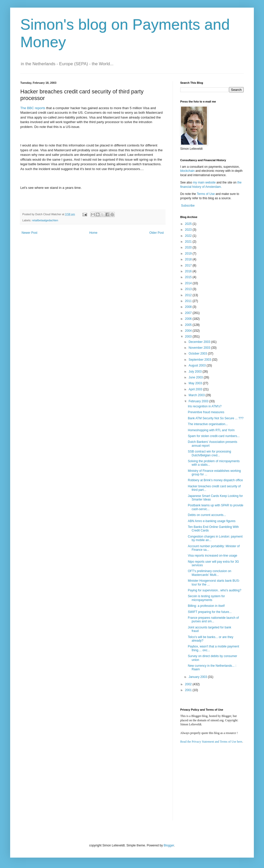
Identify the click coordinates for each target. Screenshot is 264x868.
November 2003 (200, 348)
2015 (189, 277)
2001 (189, 690)
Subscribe (188, 206)
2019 (189, 254)
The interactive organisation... (208, 424)
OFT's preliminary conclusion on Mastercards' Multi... (210, 573)
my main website (204, 182)
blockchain (188, 171)
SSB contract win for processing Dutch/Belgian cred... (209, 453)
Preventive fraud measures (206, 412)
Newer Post (29, 233)
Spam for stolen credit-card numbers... (214, 436)
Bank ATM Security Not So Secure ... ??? (216, 418)
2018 (189, 259)
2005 (189, 325)
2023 (189, 230)
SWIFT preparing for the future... (210, 612)
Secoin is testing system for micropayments (206, 598)
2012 (189, 295)
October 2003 (198, 354)
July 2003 (196, 372)
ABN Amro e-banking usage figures (212, 521)
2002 (189, 684)
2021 (189, 242)
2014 (189, 283)
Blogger (169, 845)
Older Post (156, 233)
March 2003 (197, 395)
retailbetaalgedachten (45, 220)
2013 (189, 289)
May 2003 (196, 383)
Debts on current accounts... (207, 515)
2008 (189, 307)
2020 (189, 247)
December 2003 (200, 342)
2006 (189, 319)
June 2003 (196, 377)
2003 (189, 337)
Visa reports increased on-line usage (213, 556)
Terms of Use (206, 194)
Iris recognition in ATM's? (205, 406)
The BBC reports (33, 108)
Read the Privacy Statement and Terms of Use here (211, 742)
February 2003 (199, 401)
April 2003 (196, 389)
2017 (189, 265)
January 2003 (198, 677)
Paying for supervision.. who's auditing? (214, 590)
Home (93, 233)
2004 (189, 331)
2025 (189, 224)
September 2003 (200, 360)
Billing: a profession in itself (206, 606)
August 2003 (198, 365)
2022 (189, 236)
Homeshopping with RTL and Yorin (211, 430)
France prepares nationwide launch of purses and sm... (213, 620)
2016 (189, 271)
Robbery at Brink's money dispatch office (215, 480)
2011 (189, 301)
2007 (189, 313)
